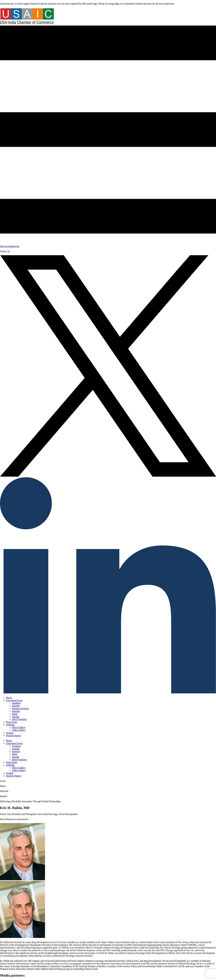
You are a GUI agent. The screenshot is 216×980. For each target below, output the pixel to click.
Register (16, 711)
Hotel (15, 714)
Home (9, 698)
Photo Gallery (19, 727)
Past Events (12, 722)
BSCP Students (19, 719)
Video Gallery (19, 730)
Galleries (10, 725)
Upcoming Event (14, 700)
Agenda (16, 706)
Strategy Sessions (20, 708)
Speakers (16, 703)
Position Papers (13, 736)
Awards (16, 717)
